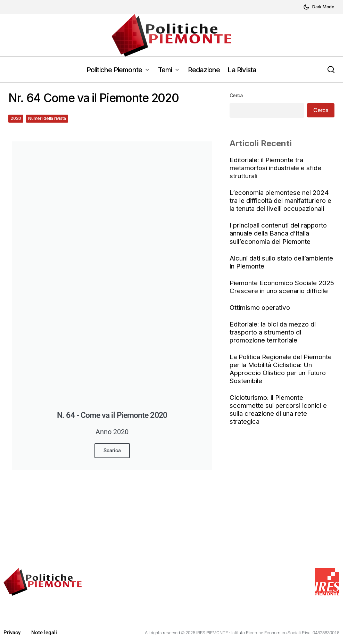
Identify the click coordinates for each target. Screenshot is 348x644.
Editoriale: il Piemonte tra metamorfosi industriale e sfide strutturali (276, 168)
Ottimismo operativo (261, 316)
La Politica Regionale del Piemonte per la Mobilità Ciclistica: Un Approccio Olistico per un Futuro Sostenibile (282, 377)
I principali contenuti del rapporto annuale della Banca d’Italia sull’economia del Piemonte (279, 233)
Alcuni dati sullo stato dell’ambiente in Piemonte (282, 262)
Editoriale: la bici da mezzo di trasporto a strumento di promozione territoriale (274, 340)
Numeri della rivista (47, 118)
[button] (319, 7)
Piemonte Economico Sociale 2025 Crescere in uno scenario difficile (277, 291)
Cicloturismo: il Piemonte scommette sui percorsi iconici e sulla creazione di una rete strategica (279, 418)
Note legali (44, 633)
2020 (16, 118)
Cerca (237, 95)
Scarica (112, 451)
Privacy (12, 633)
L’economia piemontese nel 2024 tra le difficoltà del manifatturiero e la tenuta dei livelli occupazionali (281, 201)
